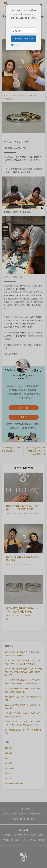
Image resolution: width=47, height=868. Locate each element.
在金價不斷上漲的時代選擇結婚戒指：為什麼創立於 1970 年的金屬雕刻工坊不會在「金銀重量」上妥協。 (23, 672)
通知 (7, 758)
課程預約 (24, 408)
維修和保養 (9, 768)
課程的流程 (17, 835)
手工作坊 (9, 773)
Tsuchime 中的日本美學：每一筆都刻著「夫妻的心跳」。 (23, 707)
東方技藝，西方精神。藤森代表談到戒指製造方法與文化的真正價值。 (23, 715)
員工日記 (9, 748)
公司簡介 (24, 840)
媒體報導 (9, 763)
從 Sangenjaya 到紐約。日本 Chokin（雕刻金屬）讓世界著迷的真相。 (23, 690)
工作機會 (32, 840)
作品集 (33, 835)
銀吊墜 (23, 819)
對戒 (21, 814)
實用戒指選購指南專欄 (14, 783)
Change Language (24, 39)
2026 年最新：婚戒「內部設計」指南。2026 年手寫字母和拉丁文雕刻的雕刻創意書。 (23, 662)
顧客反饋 (10, 99)
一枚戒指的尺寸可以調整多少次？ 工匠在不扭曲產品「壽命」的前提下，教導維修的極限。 (23, 682)
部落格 (40, 835)
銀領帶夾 (31, 819)
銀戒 (44, 814)
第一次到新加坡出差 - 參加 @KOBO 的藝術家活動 (23, 731)
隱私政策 (41, 840)
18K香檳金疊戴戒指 (32, 814)
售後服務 (15, 840)
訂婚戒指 (14, 814)
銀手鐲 (16, 819)
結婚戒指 (5, 814)
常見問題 (6, 840)
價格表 (23, 417)
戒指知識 (9, 778)
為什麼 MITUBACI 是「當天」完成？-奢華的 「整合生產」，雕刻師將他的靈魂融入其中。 (23, 723)
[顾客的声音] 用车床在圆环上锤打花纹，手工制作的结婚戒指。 (35, 451)
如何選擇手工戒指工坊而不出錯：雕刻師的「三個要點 (23, 698)
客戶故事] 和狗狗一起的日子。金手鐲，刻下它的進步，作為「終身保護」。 (23, 654)
